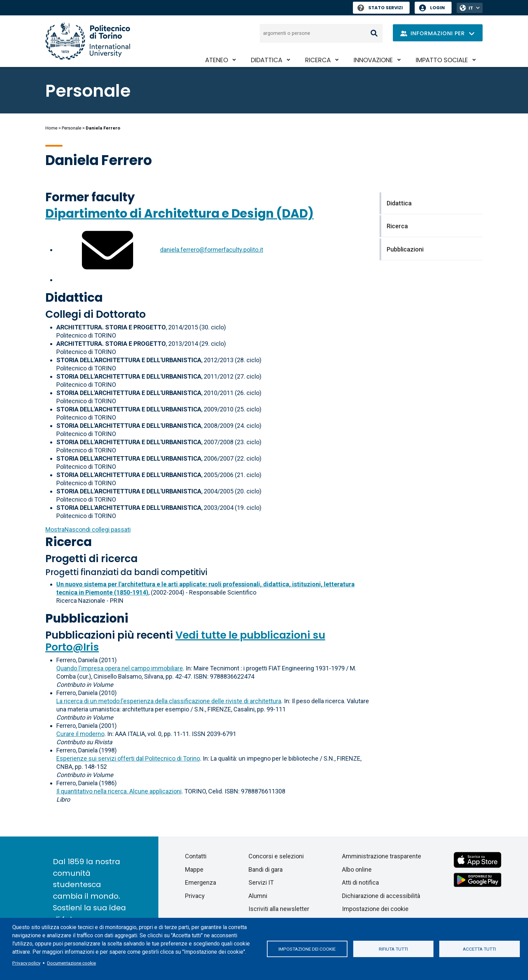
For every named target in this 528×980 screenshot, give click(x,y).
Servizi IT (261, 882)
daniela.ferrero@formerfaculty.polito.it (212, 250)
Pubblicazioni (87, 618)
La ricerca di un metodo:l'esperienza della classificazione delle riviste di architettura (169, 701)
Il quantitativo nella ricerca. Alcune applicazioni (119, 791)
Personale (72, 128)
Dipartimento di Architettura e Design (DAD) (180, 213)
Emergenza (201, 882)
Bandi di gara (266, 869)
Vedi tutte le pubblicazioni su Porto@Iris (185, 641)
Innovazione (373, 60)
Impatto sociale (442, 60)
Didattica (267, 60)
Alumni (258, 896)
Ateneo (217, 60)
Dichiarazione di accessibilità (381, 896)
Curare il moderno (80, 734)
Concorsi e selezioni (276, 856)
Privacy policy (26, 963)
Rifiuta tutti (393, 949)
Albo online (357, 869)
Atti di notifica (360, 882)
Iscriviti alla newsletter (279, 909)
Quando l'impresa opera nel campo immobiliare (120, 668)
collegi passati (88, 529)
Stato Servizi (380, 8)
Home (51, 128)
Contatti (196, 856)
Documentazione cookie (72, 963)
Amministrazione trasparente (382, 856)
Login (437, 8)
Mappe (194, 869)
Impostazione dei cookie (307, 949)
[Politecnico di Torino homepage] (88, 41)
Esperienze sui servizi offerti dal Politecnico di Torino (128, 758)
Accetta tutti (479, 949)
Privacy (195, 896)
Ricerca (318, 60)
